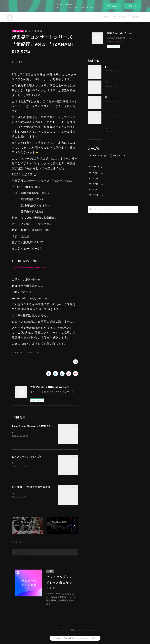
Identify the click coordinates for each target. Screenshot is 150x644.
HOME (105, 17)
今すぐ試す (112, 6)
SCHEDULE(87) (19, 353)
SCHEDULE (120, 17)
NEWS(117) (33, 353)
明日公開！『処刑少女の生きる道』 (32, 487)
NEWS (120, 156)
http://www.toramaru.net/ (29, 267)
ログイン (133, 6)
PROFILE (136, 17)
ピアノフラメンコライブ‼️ (27, 457)
